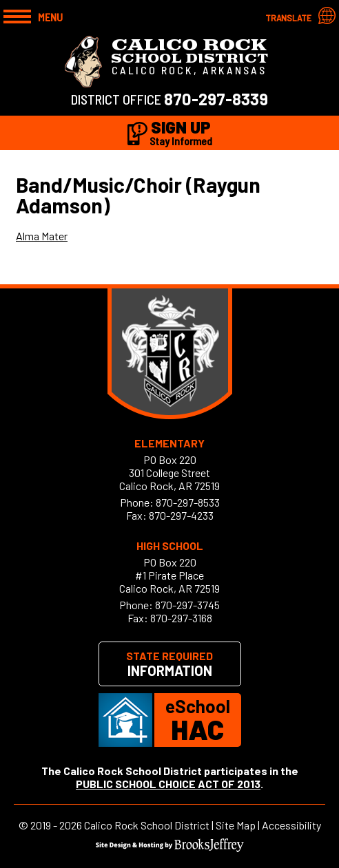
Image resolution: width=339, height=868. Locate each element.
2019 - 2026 (56, 825)
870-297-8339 (216, 99)
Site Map (236, 825)
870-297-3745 (187, 605)
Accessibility (291, 825)
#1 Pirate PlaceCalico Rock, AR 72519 (169, 582)
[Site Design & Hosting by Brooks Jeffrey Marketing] (170, 848)
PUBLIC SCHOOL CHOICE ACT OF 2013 (168, 784)
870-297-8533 (188, 502)
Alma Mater (42, 236)
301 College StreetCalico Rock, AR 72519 (169, 479)
